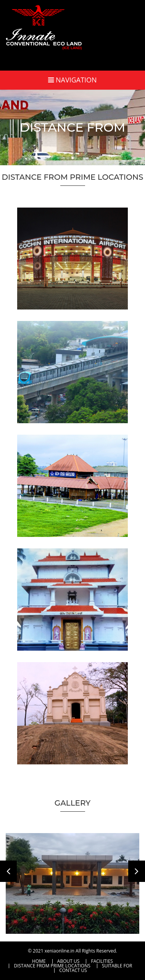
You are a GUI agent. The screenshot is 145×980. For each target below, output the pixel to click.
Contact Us (73, 970)
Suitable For (117, 966)
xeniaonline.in (60, 951)
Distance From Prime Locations (52, 966)
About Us (68, 961)
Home (39, 961)
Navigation (72, 80)
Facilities (102, 961)
